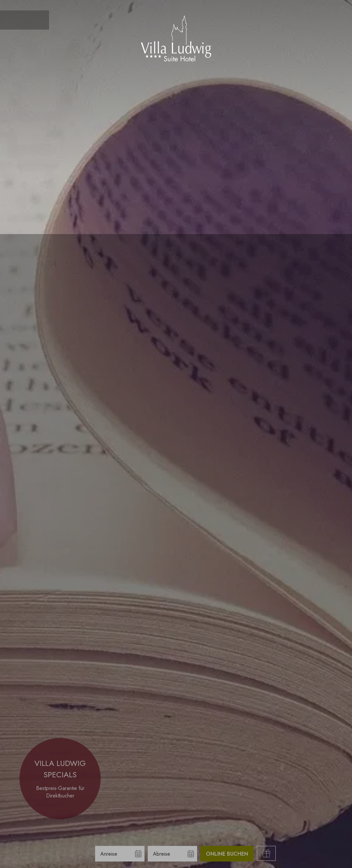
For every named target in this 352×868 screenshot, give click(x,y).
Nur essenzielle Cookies (58, 834)
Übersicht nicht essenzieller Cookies (58, 847)
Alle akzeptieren (58, 820)
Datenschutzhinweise (45, 858)
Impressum (81, 858)
